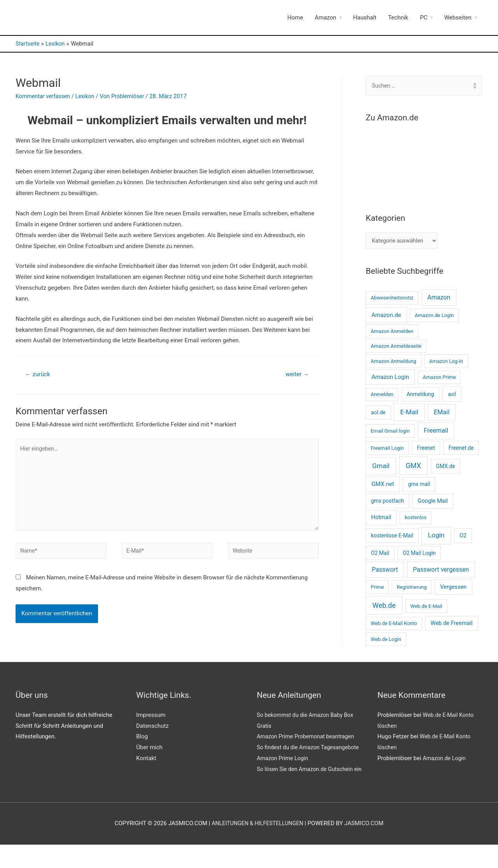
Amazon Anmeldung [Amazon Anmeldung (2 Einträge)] (394, 363)
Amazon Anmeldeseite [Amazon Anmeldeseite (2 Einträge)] (396, 348)
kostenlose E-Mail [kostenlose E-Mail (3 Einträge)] (392, 537)
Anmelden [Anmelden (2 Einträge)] (382, 396)
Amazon (325, 18)
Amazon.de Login (445, 760)
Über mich (149, 749)
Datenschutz (153, 728)
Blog (142, 739)
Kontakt (146, 760)
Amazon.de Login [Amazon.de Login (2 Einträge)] (434, 317)
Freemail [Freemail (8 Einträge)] (436, 432)
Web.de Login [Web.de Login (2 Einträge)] (386, 641)
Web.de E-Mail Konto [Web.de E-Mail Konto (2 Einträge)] (394, 625)
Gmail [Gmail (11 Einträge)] (381, 468)
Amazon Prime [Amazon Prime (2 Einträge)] (439, 379)
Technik (398, 18)
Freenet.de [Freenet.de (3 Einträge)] (461, 450)
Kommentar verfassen (44, 96)
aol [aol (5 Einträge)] (452, 396)
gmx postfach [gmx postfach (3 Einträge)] (387, 503)
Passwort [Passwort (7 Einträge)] (385, 572)
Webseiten (458, 18)
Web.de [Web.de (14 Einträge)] (384, 607)
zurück (39, 374)
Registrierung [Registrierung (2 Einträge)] (412, 589)
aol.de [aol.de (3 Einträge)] (378, 414)
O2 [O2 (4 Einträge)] (463, 537)
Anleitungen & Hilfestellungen (258, 847)
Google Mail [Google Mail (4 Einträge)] (433, 503)
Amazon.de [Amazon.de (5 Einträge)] (386, 317)
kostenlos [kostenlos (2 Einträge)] (416, 520)
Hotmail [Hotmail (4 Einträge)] (381, 519)
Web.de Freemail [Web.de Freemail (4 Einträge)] (452, 625)
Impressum (151, 717)
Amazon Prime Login (284, 771)
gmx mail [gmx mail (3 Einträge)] (419, 486)
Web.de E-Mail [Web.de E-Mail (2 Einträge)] (426, 608)
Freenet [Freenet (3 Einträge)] (426, 450)
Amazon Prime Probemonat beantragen (308, 739)
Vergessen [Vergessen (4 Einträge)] (453, 589)
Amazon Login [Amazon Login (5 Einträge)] (390, 379)
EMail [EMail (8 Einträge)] (442, 414)
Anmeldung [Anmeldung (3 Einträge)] (420, 396)
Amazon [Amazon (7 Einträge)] (439, 299)
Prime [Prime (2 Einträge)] (377, 589)
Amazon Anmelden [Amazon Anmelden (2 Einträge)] (392, 333)
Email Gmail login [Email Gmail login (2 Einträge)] (390, 433)
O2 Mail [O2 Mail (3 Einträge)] (380, 555)
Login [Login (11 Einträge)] (436, 537)
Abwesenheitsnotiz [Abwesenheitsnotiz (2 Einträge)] (392, 300)
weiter (296, 374)
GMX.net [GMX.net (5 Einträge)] (383, 486)
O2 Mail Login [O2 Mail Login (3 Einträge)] (419, 555)
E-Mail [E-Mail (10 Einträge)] (409, 414)
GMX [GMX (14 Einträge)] (413, 467)
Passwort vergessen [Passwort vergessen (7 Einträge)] (441, 572)
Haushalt (365, 18)
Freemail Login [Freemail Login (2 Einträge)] (387, 450)
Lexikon (88, 96)
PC (423, 18)
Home (295, 18)
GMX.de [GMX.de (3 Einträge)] (446, 468)
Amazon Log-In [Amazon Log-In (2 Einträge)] (446, 363)
